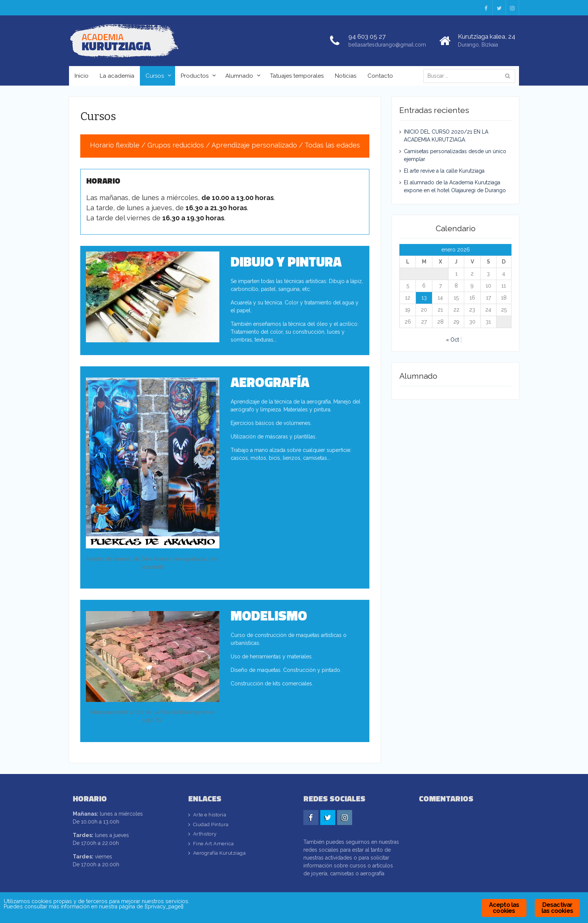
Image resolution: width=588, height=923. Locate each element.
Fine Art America (214, 844)
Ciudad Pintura (211, 824)
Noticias (346, 76)
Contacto (380, 76)
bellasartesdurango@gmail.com (387, 45)
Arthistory (205, 834)
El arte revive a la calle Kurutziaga (444, 171)
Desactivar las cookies (557, 908)
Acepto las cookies (504, 908)
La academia (117, 76)
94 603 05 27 (367, 36)
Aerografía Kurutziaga (220, 853)
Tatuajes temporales (297, 76)
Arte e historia (210, 815)
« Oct (452, 340)
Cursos (155, 76)
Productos (195, 76)
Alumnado (239, 76)
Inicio (82, 76)
